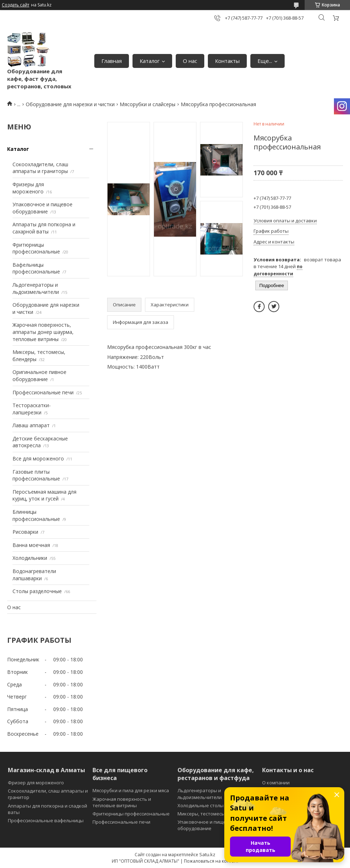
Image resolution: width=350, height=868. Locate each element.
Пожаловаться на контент (211, 861)
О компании (276, 783)
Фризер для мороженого (36, 783)
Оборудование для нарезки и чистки (70, 104)
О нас (190, 61)
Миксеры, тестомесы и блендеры (215, 814)
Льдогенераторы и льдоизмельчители (36, 288)
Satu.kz (207, 854)
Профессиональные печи (43, 392)
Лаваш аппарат (31, 425)
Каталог (150, 61)
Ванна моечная (31, 545)
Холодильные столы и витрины (213, 805)
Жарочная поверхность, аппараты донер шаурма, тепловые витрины (43, 332)
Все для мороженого (38, 458)
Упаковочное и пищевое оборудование (42, 208)
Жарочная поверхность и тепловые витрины (122, 802)
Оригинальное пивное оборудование (39, 376)
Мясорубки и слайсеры (147, 104)
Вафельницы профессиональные (36, 268)
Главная (112, 61)
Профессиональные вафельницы (46, 820)
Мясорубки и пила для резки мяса (131, 790)
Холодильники (30, 558)
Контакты (227, 61)
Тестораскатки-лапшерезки (32, 409)
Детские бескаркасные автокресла (40, 442)
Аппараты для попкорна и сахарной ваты (44, 228)
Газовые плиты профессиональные (36, 475)
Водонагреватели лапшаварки (34, 575)
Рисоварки (25, 532)
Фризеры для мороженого (28, 188)
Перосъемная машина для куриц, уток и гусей (44, 495)
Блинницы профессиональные (36, 515)
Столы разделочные (37, 591)
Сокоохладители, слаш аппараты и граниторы (40, 168)
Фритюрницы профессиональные (36, 248)
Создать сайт (16, 5)
